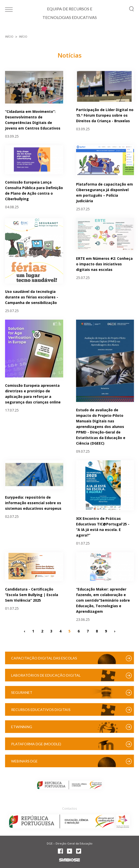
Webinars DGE (24, 761)
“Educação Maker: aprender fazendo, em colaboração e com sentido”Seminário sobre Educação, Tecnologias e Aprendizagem (103, 600)
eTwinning (22, 727)
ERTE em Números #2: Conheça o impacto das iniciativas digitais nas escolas (104, 264)
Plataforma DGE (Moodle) (36, 744)
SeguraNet (22, 692)
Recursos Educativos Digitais (41, 710)
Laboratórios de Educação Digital (46, 675)
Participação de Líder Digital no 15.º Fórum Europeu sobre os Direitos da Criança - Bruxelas (105, 115)
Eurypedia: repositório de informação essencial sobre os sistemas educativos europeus (33, 503)
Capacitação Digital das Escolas (44, 658)
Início (9, 37)
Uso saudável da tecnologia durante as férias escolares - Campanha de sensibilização (32, 297)
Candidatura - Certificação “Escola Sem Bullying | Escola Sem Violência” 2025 (32, 595)
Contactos (69, 809)
